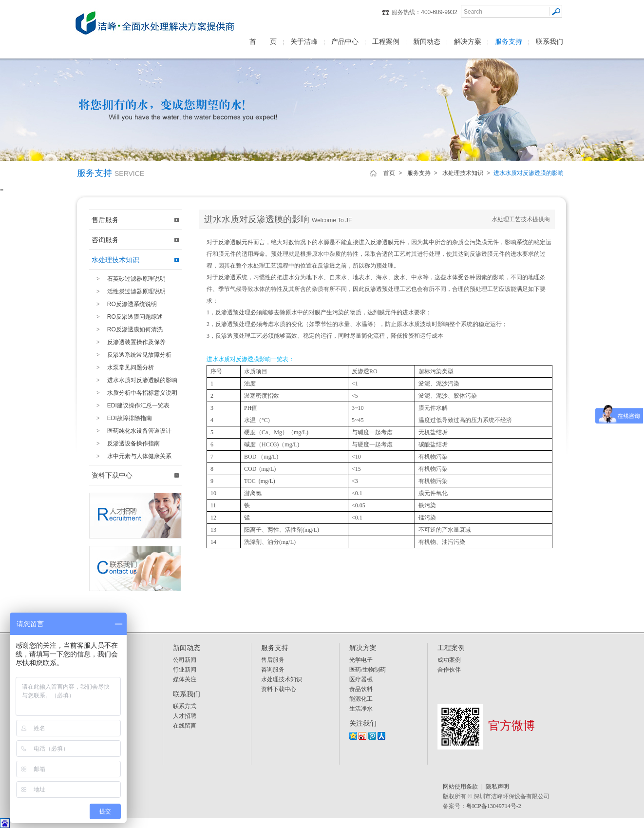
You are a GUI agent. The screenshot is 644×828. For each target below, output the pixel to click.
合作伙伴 (449, 670)
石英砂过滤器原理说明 (129, 279)
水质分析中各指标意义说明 (134, 393)
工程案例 (386, 41)
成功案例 (449, 660)
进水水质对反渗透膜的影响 (134, 380)
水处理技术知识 (463, 173)
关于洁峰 (304, 41)
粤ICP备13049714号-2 (494, 806)
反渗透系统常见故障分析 (132, 355)
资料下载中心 (112, 475)
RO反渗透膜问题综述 (127, 317)
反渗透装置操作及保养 (129, 342)
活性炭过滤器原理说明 (129, 291)
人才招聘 (185, 716)
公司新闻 (185, 660)
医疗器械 (361, 679)
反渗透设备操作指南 (126, 443)
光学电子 (361, 660)
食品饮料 (361, 689)
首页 (389, 173)
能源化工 (361, 699)
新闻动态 (427, 41)
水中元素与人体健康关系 (132, 456)
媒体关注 (185, 679)
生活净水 (361, 709)
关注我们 (363, 723)
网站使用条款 (460, 787)
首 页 (263, 41)
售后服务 (105, 220)
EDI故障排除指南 (122, 418)
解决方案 (468, 41)
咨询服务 (105, 240)
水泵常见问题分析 (123, 367)
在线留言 (185, 726)
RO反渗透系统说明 (124, 304)
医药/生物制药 (368, 670)
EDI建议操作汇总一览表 (131, 405)
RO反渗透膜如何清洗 (127, 329)
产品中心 (345, 41)
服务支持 (509, 41)
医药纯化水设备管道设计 (132, 431)
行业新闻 (185, 670)
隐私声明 (497, 787)
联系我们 (549, 41)
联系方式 (185, 706)
